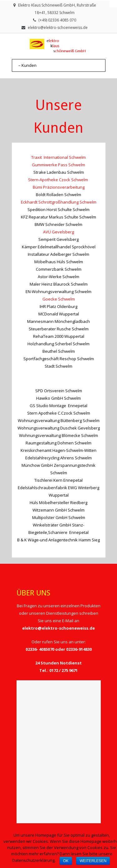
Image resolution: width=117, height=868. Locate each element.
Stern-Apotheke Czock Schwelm (58, 180)
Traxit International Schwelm (58, 157)
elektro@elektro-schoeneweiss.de (58, 28)
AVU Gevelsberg (58, 232)
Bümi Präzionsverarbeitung (59, 187)
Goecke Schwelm (59, 299)
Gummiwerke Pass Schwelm (58, 165)
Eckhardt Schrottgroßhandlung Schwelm (59, 202)
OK (66, 861)
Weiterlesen (93, 861)
